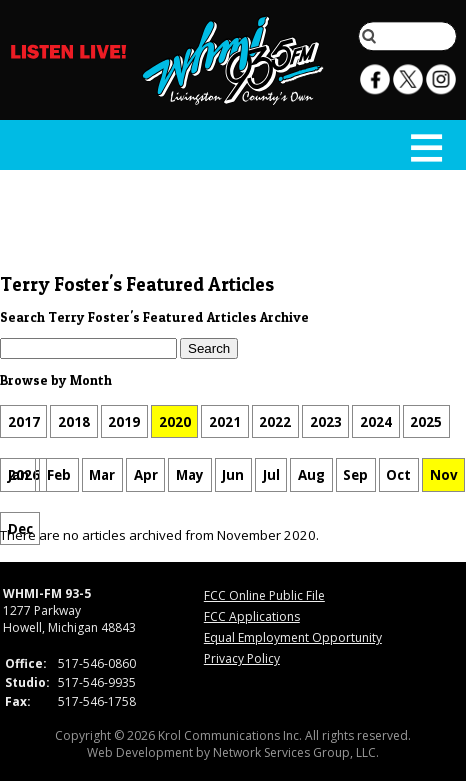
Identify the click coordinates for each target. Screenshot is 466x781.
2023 (326, 422)
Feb (59, 475)
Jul (271, 475)
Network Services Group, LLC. (296, 752)
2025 (426, 422)
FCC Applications (252, 616)
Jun (233, 475)
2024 (376, 422)
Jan (18, 475)
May (190, 475)
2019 (124, 422)
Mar (102, 475)
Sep (355, 475)
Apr (146, 475)
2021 (225, 422)
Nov (444, 475)
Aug (311, 475)
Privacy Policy (242, 658)
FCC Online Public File (264, 595)
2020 (175, 422)
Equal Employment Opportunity (293, 637)
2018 (74, 422)
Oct (398, 475)
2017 (24, 422)
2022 (275, 422)
